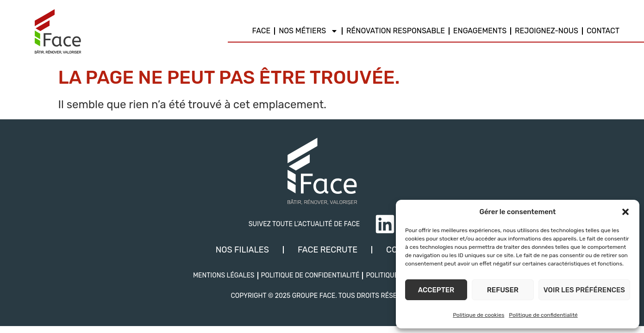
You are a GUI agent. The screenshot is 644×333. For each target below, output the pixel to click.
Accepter (436, 290)
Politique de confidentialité (543, 315)
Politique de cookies (478, 315)
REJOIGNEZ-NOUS (547, 31)
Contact (603, 31)
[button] (625, 212)
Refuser (503, 290)
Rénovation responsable (396, 31)
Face (262, 31)
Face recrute (328, 250)
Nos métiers (308, 31)
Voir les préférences (584, 290)
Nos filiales (242, 250)
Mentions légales (224, 275)
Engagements (480, 31)
